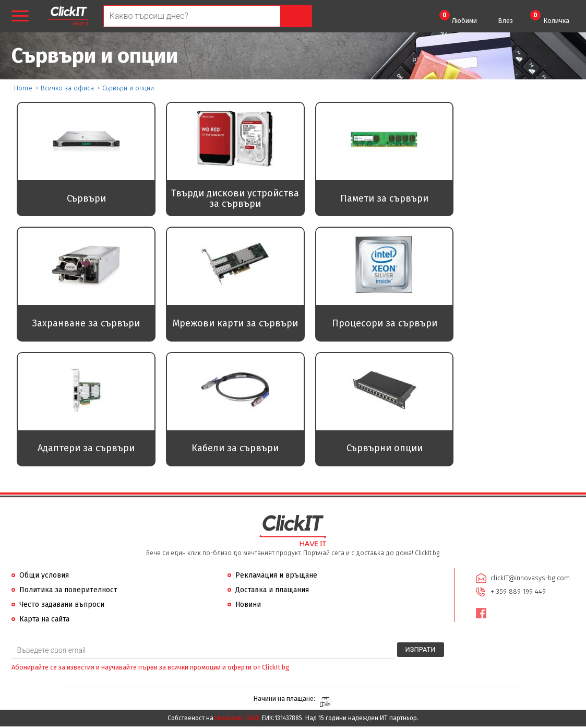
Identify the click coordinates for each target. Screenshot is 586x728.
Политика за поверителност (68, 591)
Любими (458, 17)
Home (23, 88)
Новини (248, 606)
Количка (550, 17)
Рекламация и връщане (276, 576)
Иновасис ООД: (238, 720)
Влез (505, 21)
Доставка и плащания (272, 591)
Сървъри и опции (128, 88)
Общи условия (44, 576)
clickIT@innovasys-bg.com (530, 579)
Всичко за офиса (67, 88)
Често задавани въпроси (62, 606)
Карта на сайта (44, 620)
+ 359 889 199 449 (518, 592)
